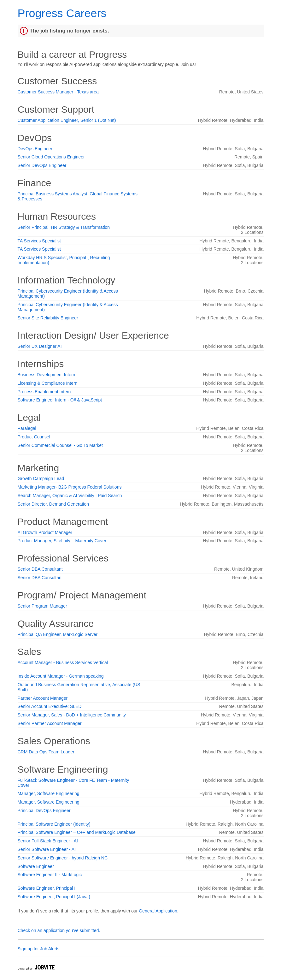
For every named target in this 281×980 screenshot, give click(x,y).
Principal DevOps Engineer (44, 811)
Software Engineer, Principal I (47, 888)
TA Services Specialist (39, 241)
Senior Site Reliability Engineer (48, 318)
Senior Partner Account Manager (50, 723)
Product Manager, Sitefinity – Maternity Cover (62, 541)
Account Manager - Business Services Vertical (63, 662)
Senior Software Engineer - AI (47, 849)
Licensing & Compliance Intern (48, 383)
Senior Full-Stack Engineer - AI (48, 841)
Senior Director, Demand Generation (53, 504)
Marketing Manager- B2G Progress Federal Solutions (70, 487)
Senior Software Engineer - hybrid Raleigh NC (63, 858)
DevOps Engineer (35, 149)
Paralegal (27, 428)
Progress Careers (62, 13)
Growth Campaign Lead (41, 478)
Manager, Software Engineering (49, 793)
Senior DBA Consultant (40, 569)
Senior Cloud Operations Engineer (51, 157)
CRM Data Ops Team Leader (46, 752)
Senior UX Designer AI (40, 346)
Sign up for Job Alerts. (39, 949)
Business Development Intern (47, 375)
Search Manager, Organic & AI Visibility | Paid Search (70, 496)
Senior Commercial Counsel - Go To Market (60, 445)
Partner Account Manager (43, 698)
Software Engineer (36, 866)
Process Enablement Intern (44, 392)
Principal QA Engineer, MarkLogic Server (58, 634)
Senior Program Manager (42, 606)
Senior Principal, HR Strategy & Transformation (64, 227)
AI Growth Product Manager (45, 532)
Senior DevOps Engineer (42, 165)
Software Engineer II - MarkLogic (50, 875)
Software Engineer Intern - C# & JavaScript (60, 400)
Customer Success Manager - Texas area (58, 92)
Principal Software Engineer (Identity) (54, 824)
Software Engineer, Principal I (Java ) (54, 897)
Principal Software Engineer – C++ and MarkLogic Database (77, 832)
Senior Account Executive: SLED (50, 706)
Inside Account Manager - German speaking (61, 676)
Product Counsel (34, 437)
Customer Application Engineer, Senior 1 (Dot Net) (67, 120)
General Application (158, 911)
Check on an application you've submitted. (59, 930)
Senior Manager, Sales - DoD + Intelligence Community (72, 715)
